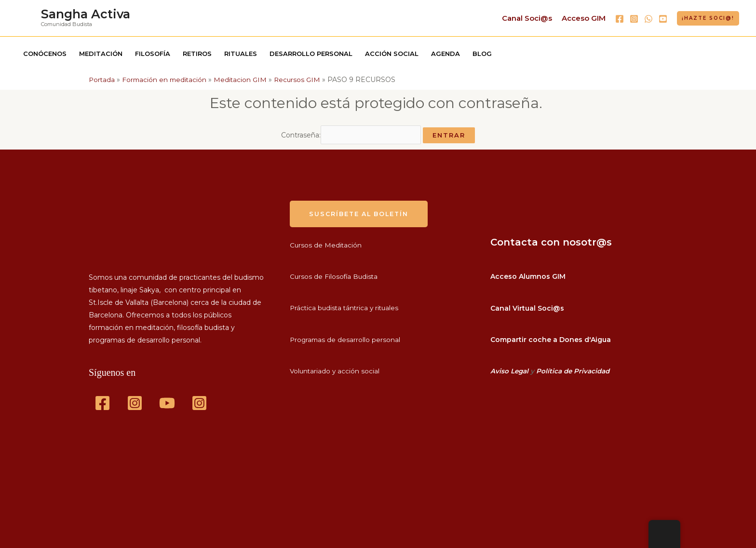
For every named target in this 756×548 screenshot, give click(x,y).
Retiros (197, 54)
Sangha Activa (86, 14)
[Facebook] (620, 19)
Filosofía (153, 54)
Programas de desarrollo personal (346, 337)
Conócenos (45, 54)
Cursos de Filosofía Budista (335, 274)
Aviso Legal (510, 368)
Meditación (101, 54)
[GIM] (199, 401)
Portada (102, 80)
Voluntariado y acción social (336, 368)
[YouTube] (663, 19)
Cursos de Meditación (326, 242)
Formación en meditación (166, 80)
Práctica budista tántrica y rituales (346, 305)
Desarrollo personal (311, 54)
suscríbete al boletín (361, 211)
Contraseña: (351, 134)
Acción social (392, 54)
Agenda (445, 54)
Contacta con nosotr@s (551, 239)
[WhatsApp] (648, 19)
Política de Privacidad (575, 368)
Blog (482, 54)
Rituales (241, 54)
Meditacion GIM (244, 80)
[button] (708, 18)
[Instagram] (634, 19)
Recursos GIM (302, 80)
